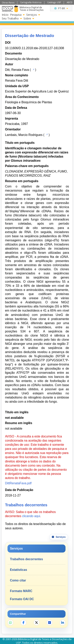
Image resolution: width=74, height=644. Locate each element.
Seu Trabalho (12, 18)
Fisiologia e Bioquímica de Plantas (28, 102)
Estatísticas (18, 570)
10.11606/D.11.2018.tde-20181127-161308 (34, 48)
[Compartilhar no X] (37, 623)
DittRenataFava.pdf (18, 483)
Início (5, 15)
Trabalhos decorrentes (26, 559)
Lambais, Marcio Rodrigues (24, 135)
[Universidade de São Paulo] (7, 9)
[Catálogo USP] (33, 69)
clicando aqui (31, 516)
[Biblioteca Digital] (16, 9)
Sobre (29, 18)
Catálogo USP (54, 2)
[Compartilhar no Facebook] (23, 623)
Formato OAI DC (22, 599)
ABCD (70, 2)
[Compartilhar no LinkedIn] (63, 623)
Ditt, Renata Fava (17, 70)
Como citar (18, 580)
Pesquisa (17, 15)
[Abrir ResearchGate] (50, 623)
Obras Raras (8, 2)
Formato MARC (21, 591)
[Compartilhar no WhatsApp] (10, 623)
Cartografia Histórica (31, 2)
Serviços (33, 15)
